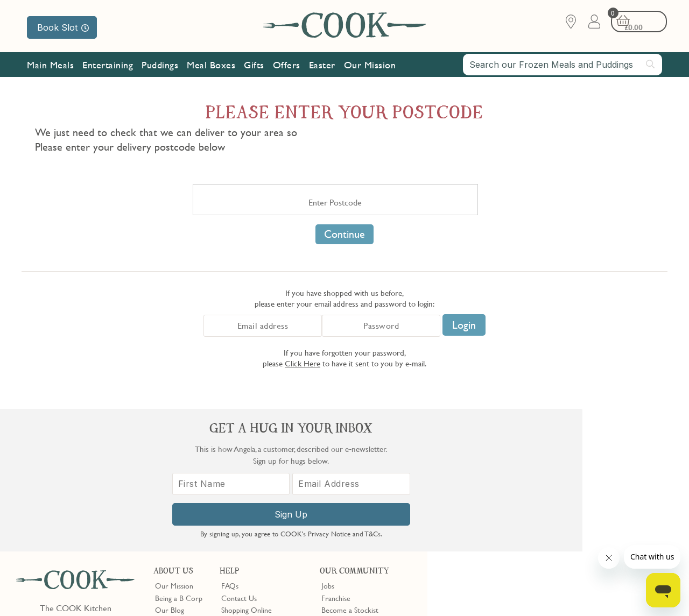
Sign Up (558, 526)
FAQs (230, 443)
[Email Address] (613, 495)
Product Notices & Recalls (262, 503)
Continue (344, 234)
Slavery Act (198, 591)
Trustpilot (381, 523)
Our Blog (170, 467)
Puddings (160, 66)
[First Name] (503, 495)
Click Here (303, 363)
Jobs (328, 443)
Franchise (336, 455)
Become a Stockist (350, 467)
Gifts (254, 66)
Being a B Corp (179, 455)
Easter (322, 66)
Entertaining (108, 66)
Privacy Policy (107, 591)
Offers (287, 66)
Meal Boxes (211, 66)
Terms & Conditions (50, 591)
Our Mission (370, 66)
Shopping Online (247, 467)
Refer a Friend (344, 503)
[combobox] (563, 66)
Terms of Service (261, 600)
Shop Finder (174, 479)
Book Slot (63, 27)
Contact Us (239, 455)
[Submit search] (651, 65)
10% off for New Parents (360, 479)
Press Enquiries (244, 491)
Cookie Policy (154, 591)
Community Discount (355, 491)
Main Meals (50, 66)
